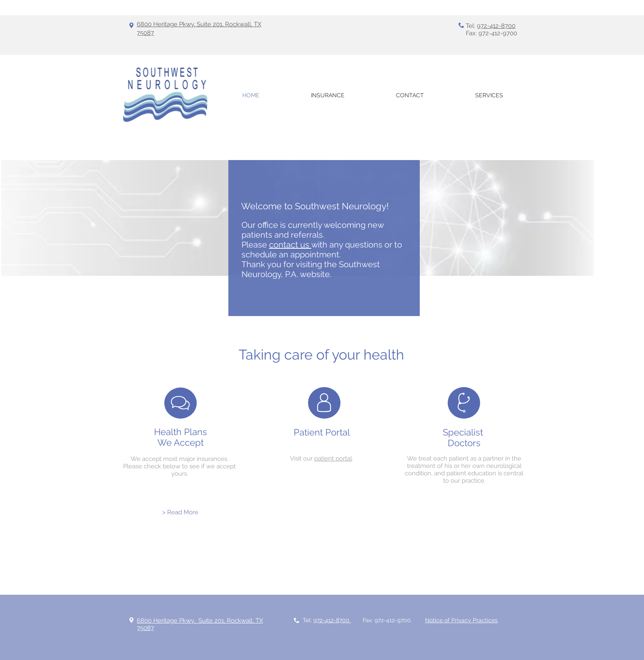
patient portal (333, 458)
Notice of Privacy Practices (461, 620)
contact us (290, 245)
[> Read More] (180, 512)
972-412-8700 (496, 26)
